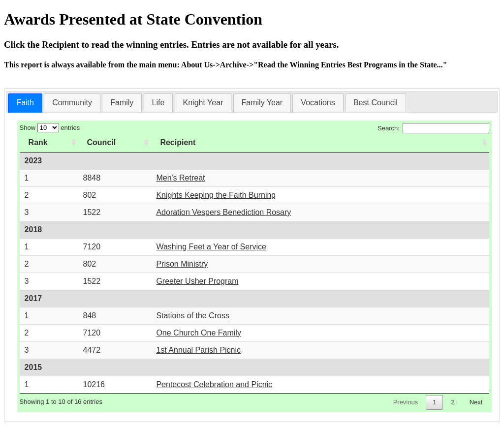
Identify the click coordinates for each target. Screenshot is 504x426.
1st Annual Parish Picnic (198, 350)
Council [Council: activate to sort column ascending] (102, 142)
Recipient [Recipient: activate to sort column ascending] (178, 142)
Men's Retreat (180, 178)
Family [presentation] (122, 103)
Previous (406, 402)
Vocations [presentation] (318, 103)
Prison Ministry (182, 264)
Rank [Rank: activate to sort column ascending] (38, 142)
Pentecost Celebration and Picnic (214, 384)
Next (476, 402)
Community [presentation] (72, 103)
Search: (433, 128)
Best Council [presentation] (376, 103)
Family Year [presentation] (262, 103)
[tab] (25, 103)
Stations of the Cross (193, 316)
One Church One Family (199, 333)
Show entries (50, 128)
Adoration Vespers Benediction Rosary (223, 212)
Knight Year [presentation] (203, 103)
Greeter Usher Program (197, 281)
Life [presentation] (158, 103)
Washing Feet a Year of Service (211, 247)
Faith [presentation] (25, 103)
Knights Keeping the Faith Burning (216, 195)
